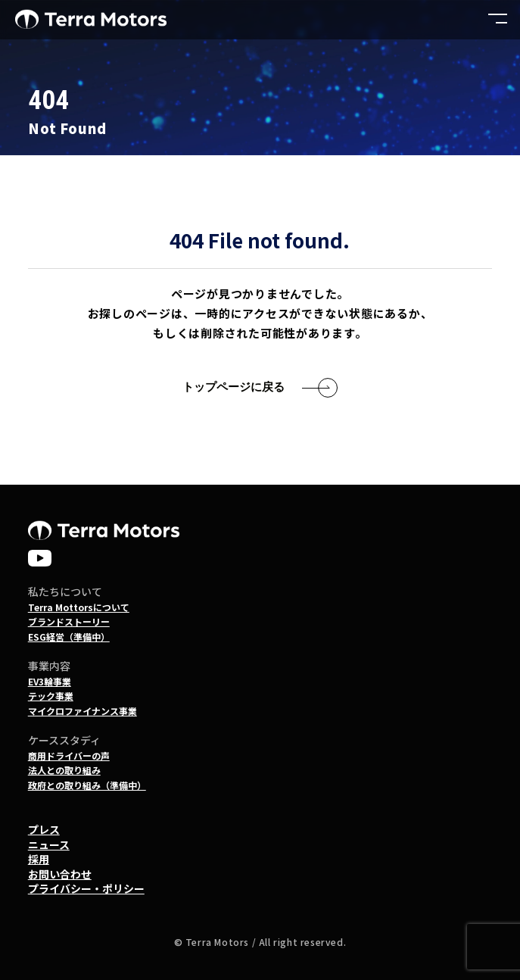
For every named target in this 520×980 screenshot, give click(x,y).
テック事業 (51, 696)
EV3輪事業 (50, 681)
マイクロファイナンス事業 (83, 711)
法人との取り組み (64, 770)
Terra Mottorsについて (79, 607)
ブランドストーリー (69, 621)
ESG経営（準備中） (69, 637)
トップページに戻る (234, 387)
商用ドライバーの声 (69, 755)
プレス (44, 829)
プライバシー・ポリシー (86, 888)
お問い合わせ (60, 874)
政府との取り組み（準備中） (87, 785)
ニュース (49, 844)
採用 (39, 859)
